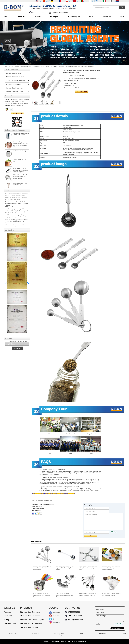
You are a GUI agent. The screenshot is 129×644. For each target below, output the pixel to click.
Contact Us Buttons (117, 628)
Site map (102, 634)
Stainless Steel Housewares (15, 88)
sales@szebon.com (60, 13)
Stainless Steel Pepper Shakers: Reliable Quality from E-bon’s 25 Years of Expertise (17, 222)
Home (6, 17)
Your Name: (100, 609)
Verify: (98, 624)
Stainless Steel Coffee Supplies (16, 81)
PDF (40, 510)
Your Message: (101, 616)
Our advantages (10, 624)
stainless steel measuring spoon (41, 66)
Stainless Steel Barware (13, 73)
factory (7, 620)
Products (37, 17)
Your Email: (100, 613)
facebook (54, 613)
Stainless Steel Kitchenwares (23, 66)
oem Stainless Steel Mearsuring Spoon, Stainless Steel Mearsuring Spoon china (54, 493)
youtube (54, 616)
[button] (62, 63)
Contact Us (107, 17)
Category (11, 66)
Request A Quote (74, 17)
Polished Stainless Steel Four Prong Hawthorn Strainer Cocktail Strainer (21, 177)
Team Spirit (54, 17)
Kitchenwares (40, 500)
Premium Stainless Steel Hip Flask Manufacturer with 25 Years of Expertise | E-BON (17, 204)
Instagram (54, 622)
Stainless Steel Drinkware (14, 84)
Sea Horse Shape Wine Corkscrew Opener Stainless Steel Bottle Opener (21, 171)
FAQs (122, 17)
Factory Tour (59, 634)
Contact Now (17, 113)
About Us (21, 17)
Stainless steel (48, 500)
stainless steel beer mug (19, 152)
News (91, 17)
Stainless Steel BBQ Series (14, 92)
